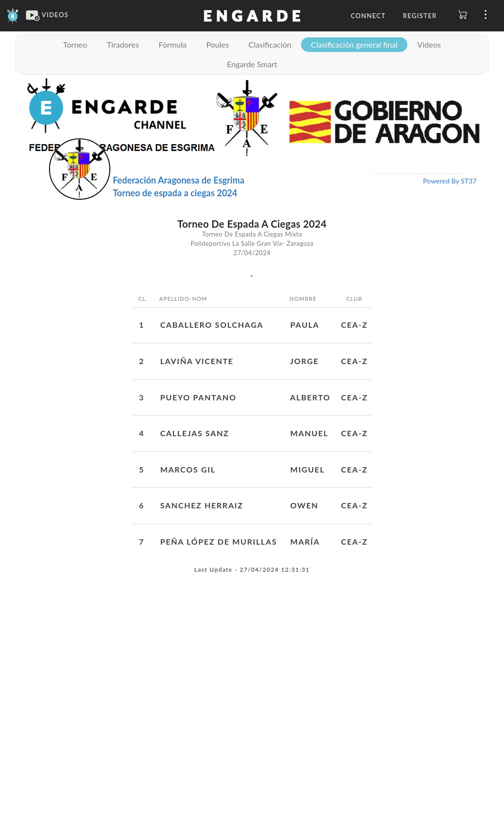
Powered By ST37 (450, 181)
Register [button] (420, 16)
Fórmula (172, 44)
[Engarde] (13, 15)
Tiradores (123, 44)
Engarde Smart (252, 64)
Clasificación (270, 44)
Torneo (75, 44)
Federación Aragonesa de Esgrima (178, 180)
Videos (429, 44)
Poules (217, 44)
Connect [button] (368, 16)
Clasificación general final (354, 44)
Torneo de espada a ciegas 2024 (175, 193)
